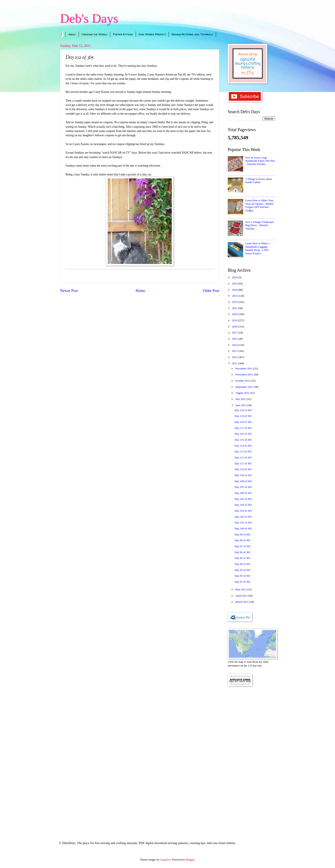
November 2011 (244, 375)
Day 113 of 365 (243, 452)
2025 (235, 284)
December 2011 (244, 369)
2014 (235, 345)
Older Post (211, 291)
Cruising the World (94, 34)
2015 (235, 339)
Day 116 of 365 (243, 434)
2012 (235, 357)
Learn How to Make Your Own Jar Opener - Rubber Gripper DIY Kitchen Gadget (259, 205)
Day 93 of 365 (242, 570)
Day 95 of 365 (242, 558)
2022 (235, 302)
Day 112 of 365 (243, 458)
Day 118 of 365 (243, 422)
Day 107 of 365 (243, 487)
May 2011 (241, 590)
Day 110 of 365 (243, 469)
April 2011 (242, 596)
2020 (235, 314)
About (72, 34)
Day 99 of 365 (242, 535)
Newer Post (69, 291)
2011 (235, 363)
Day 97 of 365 (242, 546)
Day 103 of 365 (243, 511)
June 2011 (241, 405)
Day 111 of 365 (243, 464)
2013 (235, 351)
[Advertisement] (251, 758)
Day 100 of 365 (243, 529)
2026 (235, 277)
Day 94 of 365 (242, 564)
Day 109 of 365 (243, 475)
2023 (235, 296)
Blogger (190, 860)
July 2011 (241, 399)
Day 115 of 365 (243, 440)
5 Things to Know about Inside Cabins (259, 181)
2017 (235, 333)
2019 (235, 320)
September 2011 (245, 387)
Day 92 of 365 (242, 576)
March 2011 (242, 602)
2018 (235, 327)
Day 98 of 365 (242, 540)
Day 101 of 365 (243, 523)
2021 (235, 308)
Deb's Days (89, 18)
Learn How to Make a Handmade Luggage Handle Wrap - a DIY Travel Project (257, 248)
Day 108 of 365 (243, 481)
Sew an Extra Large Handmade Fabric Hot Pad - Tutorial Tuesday (260, 161)
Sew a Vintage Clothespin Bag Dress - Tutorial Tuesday (259, 225)
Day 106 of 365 (243, 493)
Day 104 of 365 (243, 505)
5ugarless (165, 860)
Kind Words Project (152, 34)
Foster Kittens (123, 34)
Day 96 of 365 (242, 552)
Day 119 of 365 (243, 416)
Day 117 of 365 (243, 428)
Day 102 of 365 (243, 517)
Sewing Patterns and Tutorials (192, 34)
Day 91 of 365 (242, 582)
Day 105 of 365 (243, 499)
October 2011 (243, 381)
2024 (235, 290)
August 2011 (243, 393)
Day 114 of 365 (243, 446)
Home (140, 291)
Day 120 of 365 (243, 410)
